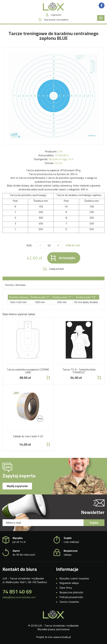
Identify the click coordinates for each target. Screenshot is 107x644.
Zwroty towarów (69, 602)
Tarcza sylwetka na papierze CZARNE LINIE (28, 371)
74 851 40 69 (17, 592)
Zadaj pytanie (56, 269)
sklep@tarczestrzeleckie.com (19, 597)
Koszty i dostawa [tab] (15, 285)
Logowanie (56, 15)
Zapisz (94, 523)
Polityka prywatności (71, 597)
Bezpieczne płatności (71, 592)
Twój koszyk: (56, 20)
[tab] (53, 278)
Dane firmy (66, 588)
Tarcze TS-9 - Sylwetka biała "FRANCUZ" (79, 371)
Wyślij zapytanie (17, 486)
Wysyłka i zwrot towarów (74, 578)
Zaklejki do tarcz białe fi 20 (28, 436)
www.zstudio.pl (62, 637)
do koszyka (67, 258)
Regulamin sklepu (69, 583)
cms (50, 637)
